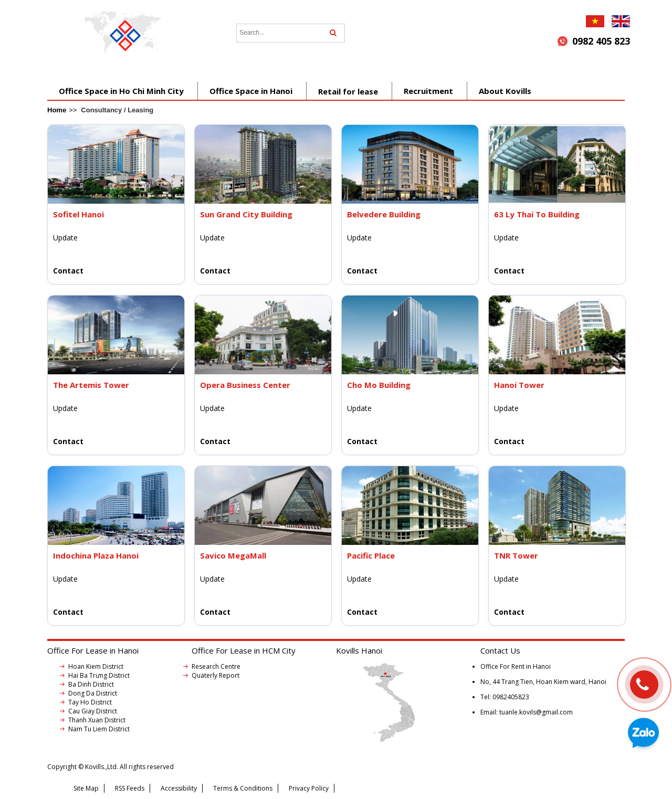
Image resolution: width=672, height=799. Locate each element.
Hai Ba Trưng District (99, 675)
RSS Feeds (130, 788)
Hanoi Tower (519, 385)
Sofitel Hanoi (78, 214)
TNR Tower (516, 555)
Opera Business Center (245, 385)
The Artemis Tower (91, 385)
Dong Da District (93, 693)
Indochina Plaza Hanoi (96, 555)
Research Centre (216, 666)
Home (57, 110)
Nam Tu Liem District (99, 729)
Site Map (86, 788)
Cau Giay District (93, 711)
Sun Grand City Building (246, 214)
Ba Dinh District (91, 684)
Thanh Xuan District (97, 720)
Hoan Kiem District (96, 666)
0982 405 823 (601, 41)
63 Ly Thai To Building (537, 214)
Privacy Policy (309, 788)
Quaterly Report (216, 675)
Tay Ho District (90, 702)
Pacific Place (371, 555)
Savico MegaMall (233, 555)
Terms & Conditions (243, 788)
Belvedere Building (384, 214)
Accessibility (179, 788)
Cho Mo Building (379, 385)
